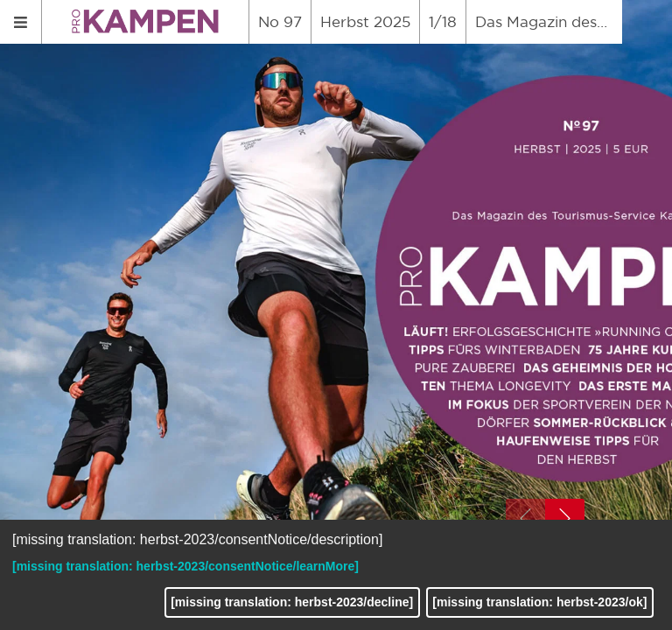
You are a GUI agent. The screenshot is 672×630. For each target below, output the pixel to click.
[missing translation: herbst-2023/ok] (539, 602)
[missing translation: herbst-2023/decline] (292, 602)
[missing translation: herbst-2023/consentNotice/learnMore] (185, 566)
